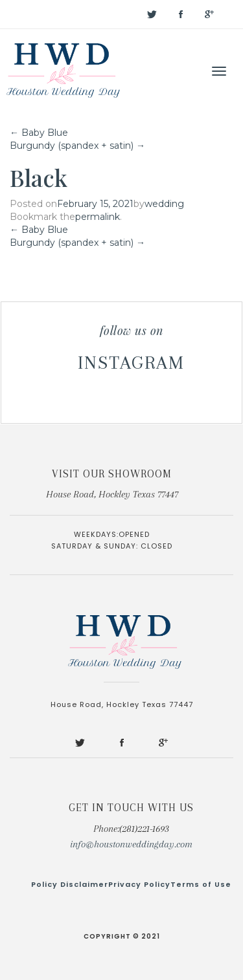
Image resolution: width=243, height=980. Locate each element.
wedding (164, 204)
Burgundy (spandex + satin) (77, 146)
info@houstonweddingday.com (131, 844)
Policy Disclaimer (70, 884)
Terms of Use (201, 884)
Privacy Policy (139, 884)
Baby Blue (39, 133)
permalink (98, 217)
